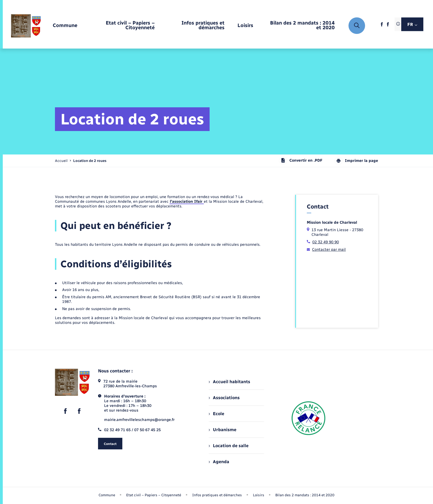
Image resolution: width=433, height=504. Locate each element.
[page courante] (90, 161)
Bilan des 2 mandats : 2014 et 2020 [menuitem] (305, 495)
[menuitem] (65, 26)
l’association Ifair (187, 202)
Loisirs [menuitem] (259, 495)
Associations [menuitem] (224, 398)
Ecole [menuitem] (216, 414)
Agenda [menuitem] (219, 462)
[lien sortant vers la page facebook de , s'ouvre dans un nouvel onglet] (382, 26)
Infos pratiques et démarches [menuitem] (217, 495)
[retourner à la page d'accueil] (26, 26)
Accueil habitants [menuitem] (229, 382)
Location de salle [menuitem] (229, 446)
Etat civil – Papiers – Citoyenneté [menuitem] (154, 495)
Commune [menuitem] (107, 495)
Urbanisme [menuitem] (223, 430)
